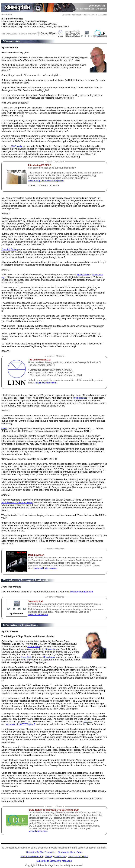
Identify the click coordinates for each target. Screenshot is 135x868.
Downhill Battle (9, 249)
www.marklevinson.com (45, 568)
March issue (34, 646)
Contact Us (60, 856)
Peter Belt (26, 657)
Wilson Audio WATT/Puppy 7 (20, 724)
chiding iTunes (80, 398)
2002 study (16, 146)
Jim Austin (50, 649)
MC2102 (88, 722)
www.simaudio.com (38, 614)
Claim (4, 428)
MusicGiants (83, 275)
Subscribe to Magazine (54, 861)
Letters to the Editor (78, 856)
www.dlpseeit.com (38, 831)
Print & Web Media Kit (32, 856)
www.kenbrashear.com (81, 592)
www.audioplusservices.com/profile (46, 181)
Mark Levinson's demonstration (17, 502)
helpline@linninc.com (46, 383)
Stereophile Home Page (70, 852)
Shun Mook (49, 657)
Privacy (49, 856)
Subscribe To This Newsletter (41, 852)
